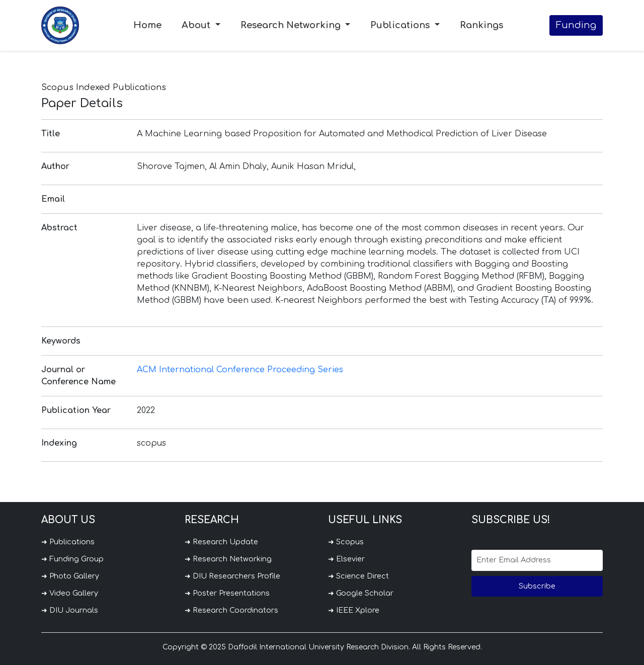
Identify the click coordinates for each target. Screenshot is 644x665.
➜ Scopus (346, 542)
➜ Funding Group (72, 559)
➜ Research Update (221, 542)
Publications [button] (401, 25)
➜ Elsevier (346, 559)
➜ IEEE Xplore (354, 610)
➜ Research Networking (228, 559)
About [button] (197, 25)
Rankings (481, 25)
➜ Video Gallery (70, 593)
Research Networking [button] (292, 25)
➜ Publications (68, 542)
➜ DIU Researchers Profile (232, 576)
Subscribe (537, 586)
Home (147, 25)
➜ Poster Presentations (227, 593)
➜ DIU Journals (70, 610)
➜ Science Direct (358, 576)
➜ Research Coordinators (231, 610)
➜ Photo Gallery (70, 576)
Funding (576, 25)
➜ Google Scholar (361, 593)
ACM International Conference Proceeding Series (240, 370)
